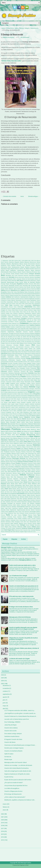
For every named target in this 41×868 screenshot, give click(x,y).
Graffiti (3, 383)
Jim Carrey (13, 401)
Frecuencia (29, 377)
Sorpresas (9, 507)
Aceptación (4, 265)
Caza (15, 307)
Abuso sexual (23, 264)
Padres (18, 448)
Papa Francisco (22, 450)
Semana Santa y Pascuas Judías (11, 61)
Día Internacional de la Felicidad (29, 338)
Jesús (17, 28)
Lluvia (38, 412)
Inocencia (18, 396)
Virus (13, 530)
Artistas (6, 286)
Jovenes (29, 402)
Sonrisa (34, 505)
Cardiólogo (37, 302)
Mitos (28, 433)
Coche (8, 313)
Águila (13, 269)
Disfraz (33, 347)
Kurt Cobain (27, 406)
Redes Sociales (6, 475)
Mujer (31, 436)
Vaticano (30, 523)
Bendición (8, 290)
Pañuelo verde (11, 450)
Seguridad (12, 497)
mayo (4, 706)
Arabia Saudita (19, 282)
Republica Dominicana (34, 479)
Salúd (10, 489)
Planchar (29, 460)
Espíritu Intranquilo (30, 365)
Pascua (21, 28)
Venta (18, 525)
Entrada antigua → (34, 196)
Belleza (3, 290)
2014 (13, 261)
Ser (18, 498)
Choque (26, 310)
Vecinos (34, 523)
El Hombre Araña (34, 354)
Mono (14, 435)
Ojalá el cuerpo (9, 754)
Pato (26, 454)
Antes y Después (17, 279)
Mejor (15, 427)
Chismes (21, 310)
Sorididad (3, 507)
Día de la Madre (36, 335)
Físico (38, 375)
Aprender (4, 282)
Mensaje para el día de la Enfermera (20, 617)
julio (4, 700)
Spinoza (33, 507)
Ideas (6, 392)
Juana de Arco (36, 403)
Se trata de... (8, 757)
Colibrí (38, 313)
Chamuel (33, 309)
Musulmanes (27, 438)
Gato (32, 380)
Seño (6, 499)
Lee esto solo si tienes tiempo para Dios (17, 719)
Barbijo (19, 289)
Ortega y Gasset (26, 447)
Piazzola (11, 460)
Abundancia (15, 264)
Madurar (21, 417)
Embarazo (30, 355)
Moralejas (23, 435)
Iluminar (25, 392)
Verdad (32, 525)
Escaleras (37, 362)
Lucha (38, 414)
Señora (9, 499)
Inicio (3, 28)
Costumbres (23, 322)
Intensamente (9, 397)
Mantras (15, 421)
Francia (18, 377)
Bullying (16, 295)
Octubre (35, 443)
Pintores (19, 460)
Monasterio (4, 435)
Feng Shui (37, 373)
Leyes (24, 411)
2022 (29, 261)
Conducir (38, 317)
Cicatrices (30, 310)
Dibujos (22, 343)
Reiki (12, 477)
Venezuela (7, 525)
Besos (19, 290)
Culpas (24, 327)
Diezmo (3, 345)
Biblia (23, 290)
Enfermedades (35, 358)
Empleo (17, 357)
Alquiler (24, 272)
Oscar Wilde (33, 447)
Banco (15, 289)
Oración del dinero (10, 742)
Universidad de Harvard (26, 520)
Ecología (4, 352)
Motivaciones (31, 435)
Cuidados (13, 327)
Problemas (18, 467)
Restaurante (4, 482)
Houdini (8, 390)
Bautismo (34, 289)
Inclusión (9, 394)
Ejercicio (27, 353)
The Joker (14, 515)
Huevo (18, 390)
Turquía (38, 519)
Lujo (10, 416)
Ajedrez (21, 269)
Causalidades (5, 307)
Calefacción (17, 297)
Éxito (38, 368)
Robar (17, 484)
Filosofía (12, 375)
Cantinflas (4, 302)
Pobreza (20, 462)
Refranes (38, 475)
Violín (2, 530)
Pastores (22, 454)
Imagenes (31, 392)
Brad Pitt (14, 294)
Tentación (22, 513)
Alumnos (29, 272)
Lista (21, 412)
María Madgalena (35, 421)
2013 (3, 840)
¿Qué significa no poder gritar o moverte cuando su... (20, 713)
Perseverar (9, 458)
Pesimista (35, 458)
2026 (3, 675)
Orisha (19, 447)
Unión (17, 520)
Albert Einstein (30, 269)
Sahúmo (25, 487)
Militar (3, 433)
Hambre (32, 385)
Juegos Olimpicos (20, 404)
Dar (25, 329)
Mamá (24, 419)
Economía (9, 352)
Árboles (38, 282)
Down (23, 350)
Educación (4, 353)
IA (4, 392)
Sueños (26, 508)
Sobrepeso (30, 502)
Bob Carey (14, 292)
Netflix (3, 442)
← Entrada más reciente (9, 196)
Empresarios (5, 358)
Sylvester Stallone (30, 510)
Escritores (4, 363)
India (19, 394)
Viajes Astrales (13, 527)
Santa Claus (28, 492)
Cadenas (8, 297)
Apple (39, 281)
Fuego (3, 378)
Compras (11, 317)
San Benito (35, 489)
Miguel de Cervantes (29, 431)
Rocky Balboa (11, 485)
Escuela (15, 363)
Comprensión (18, 317)
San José (24, 490)
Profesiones (37, 467)
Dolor (26, 348)
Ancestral (21, 276)
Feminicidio (24, 373)
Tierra (35, 515)
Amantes (8, 274)
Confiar (9, 318)
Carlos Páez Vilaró (23, 304)
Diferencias (9, 345)
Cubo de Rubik (15, 325)
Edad (13, 352)
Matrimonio (4, 425)
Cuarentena (4, 325)
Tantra (7, 512)
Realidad (3, 473)
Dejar (19, 330)
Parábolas (7, 452)
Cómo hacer (36, 315)
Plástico (8, 462)
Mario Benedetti (11, 422)
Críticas (35, 324)
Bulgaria (12, 295)
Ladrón (13, 407)
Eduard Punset (27, 352)
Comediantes (15, 315)
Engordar (19, 360)
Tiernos (30, 515)
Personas (22, 458)
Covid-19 (30, 322)
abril (4, 709)
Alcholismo (37, 269)
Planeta (34, 460)
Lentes (30, 409)
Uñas (13, 522)
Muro (12, 438)
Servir (35, 499)
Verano (28, 525)
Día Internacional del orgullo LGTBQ (15, 342)
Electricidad (11, 355)
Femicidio (17, 373)
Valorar (16, 523)
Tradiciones (37, 517)
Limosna (3, 412)
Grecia (17, 383)
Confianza (4, 318)
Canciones (19, 300)
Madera (34, 416)
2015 (3, 834)
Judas (9, 404)
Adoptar (22, 267)
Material (31, 424)
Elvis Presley (23, 355)
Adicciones (4, 267)
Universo (8, 522)
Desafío (31, 332)
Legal (9, 409)
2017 (20, 261)
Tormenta (10, 517)
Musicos (20, 438)
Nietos (22, 442)
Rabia (9, 472)
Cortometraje (4, 322)
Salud (6, 489)
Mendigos (28, 427)
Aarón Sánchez (5, 262)
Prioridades (11, 467)
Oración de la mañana (11, 728)
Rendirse (4, 479)
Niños (30, 442)
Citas (18, 312)
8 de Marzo (37, 261)
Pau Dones (37, 454)
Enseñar (38, 360)
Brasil (18, 294)
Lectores (38, 407)
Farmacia (23, 372)
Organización (4, 447)
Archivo (24, 539)
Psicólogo (22, 470)
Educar (10, 353)
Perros (3, 458)
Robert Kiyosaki (23, 484)
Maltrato (19, 419)
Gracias (38, 382)
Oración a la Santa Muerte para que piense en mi (24, 586)
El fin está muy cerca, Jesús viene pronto (21, 596)
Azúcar (3, 289)
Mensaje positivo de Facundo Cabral (15, 762)
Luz (19, 416)
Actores (28, 265)
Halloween (26, 385)
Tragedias (4, 519)
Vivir (22, 530)
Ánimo (17, 277)
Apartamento (27, 281)
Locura (3, 414)
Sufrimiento (37, 508)
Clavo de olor (27, 312)
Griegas (29, 383)
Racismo (14, 471)
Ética (18, 368)
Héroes (9, 387)
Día (7, 335)
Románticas (18, 485)
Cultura (28, 327)
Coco (11, 313)
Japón (35, 399)
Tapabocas (12, 512)
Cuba (9, 325)
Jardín (38, 399)
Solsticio (10, 505)
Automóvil (11, 287)
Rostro (32, 485)
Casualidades (28, 305)
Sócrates (24, 503)
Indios (22, 394)
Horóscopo (37, 389)
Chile (13, 310)
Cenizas (9, 309)
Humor (34, 390)
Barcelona (24, 289)
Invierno (38, 397)
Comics (20, 315)
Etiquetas (14, 539)
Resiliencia (17, 480)
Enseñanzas (31, 360)
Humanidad (23, 390)
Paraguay (18, 452)
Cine (10, 312)
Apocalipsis (34, 281)
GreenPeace (23, 383)
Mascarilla (37, 422)
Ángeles (38, 275)
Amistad (37, 274)
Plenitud (15, 462)
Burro (20, 295)
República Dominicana (7, 480)
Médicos (28, 425)
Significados (27, 500)
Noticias (3, 443)
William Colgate (20, 532)
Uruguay (17, 522)
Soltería (19, 505)
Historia (26, 387)
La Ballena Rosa (34, 406)
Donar (16, 350)
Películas (13, 457)
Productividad (24, 467)
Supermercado (21, 510)
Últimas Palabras (6, 520)
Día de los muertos (7, 337)
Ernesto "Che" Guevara (29, 362)
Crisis (18, 324)
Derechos (25, 332)
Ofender (3, 445)
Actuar (33, 265)
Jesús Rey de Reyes (10, 725)
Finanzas (28, 375)
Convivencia (4, 320)
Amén (22, 274)
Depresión (19, 332)
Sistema (19, 502)
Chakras (24, 308)
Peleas (9, 457)
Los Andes (20, 414)
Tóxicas (25, 517)
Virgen (9, 530)
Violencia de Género (34, 528)
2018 (23, 261)
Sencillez (31, 497)
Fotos (14, 377)
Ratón (29, 472)
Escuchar (10, 363)
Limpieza (8, 412)
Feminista (31, 373)
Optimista (29, 445)
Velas (3, 525)
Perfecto (32, 457)
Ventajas (23, 525)
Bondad (3, 294)
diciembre (6, 685)
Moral (17, 435)
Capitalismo (23, 302)
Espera (38, 363)
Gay (39, 380)
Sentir (2, 499)
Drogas (27, 350)
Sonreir (29, 505)
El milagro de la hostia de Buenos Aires (21, 607)
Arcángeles (13, 284)
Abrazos (27, 262)
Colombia (4, 315)
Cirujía (14, 312)
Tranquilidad (10, 519)
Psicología (15, 470)
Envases (16, 362)
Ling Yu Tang (15, 412)
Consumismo (37, 318)
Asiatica (17, 286)
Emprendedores (36, 357)
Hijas (13, 387)
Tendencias (10, 513)
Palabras (31, 448)
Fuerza (17, 378)
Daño (22, 329)
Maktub (8, 419)
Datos (27, 329)
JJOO (19, 401)
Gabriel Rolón (4, 380)
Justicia (32, 404)
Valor (12, 523)
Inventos (30, 397)
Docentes (16, 348)
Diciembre (30, 343)
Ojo (7, 445)
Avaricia (17, 287)
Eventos (28, 368)
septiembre (6, 694)
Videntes (29, 527)
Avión (29, 287)
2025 (3, 678)
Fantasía (10, 372)
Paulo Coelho (5, 455)
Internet (15, 397)
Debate (31, 329)
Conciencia (32, 317)
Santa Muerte (20, 493)
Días (18, 343)
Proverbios (4, 470)
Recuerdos (37, 473)
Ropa (24, 485)
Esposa (16, 367)
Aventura (21, 287)
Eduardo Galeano (36, 352)
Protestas (38, 468)
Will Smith (13, 532)
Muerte (19, 436)
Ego (19, 353)
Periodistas (37, 457)
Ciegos (35, 310)
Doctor (22, 348)
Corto (39, 320)
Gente (18, 382)
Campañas (37, 299)
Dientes (35, 343)
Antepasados (9, 279)
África (38, 267)
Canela (28, 300)
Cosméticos (11, 322)
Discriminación (20, 347)
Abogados (17, 262)
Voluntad (33, 530)
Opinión (14, 445)
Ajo (25, 269)
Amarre (17, 274)
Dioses (38, 345)
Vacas (38, 522)
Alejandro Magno (30, 270)
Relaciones (20, 477)
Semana (17, 497)
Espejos (34, 363)
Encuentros (18, 358)
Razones (38, 472)
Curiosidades (10, 329)
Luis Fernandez (5, 416)
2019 (3, 823)
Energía (28, 358)
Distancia (3, 349)
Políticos (8, 463)
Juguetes (27, 404)
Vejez (38, 523)
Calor (34, 297)
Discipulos (12, 347)
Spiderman (28, 507)
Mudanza (9, 437)
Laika (16, 407)
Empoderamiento (25, 357)
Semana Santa (24, 497)
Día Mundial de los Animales (32, 342)
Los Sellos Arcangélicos (12, 788)
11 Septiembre (5, 261)
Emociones (37, 355)
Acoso (9, 265)
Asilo (21, 286)
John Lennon (24, 401)
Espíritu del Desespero (18, 365)
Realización (9, 473)
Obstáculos (30, 443)
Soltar (15, 505)
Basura (29, 289)
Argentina (20, 284)
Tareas (20, 512)
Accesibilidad (31, 264)
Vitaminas (17, 530)
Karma (16, 406)
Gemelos (3, 382)
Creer (10, 324)
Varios (25, 523)
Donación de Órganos (7, 350)
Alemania (38, 270)
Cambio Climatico (11, 299)
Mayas (10, 425)
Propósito (15, 468)
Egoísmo (22, 354)
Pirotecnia (24, 460)
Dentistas (28, 330)
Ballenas (11, 289)
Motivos (38, 435)
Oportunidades (21, 445)
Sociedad (4, 503)
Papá (16, 450)
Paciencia (13, 449)
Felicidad (37, 372)
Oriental (15, 447)
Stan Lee (38, 507)
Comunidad (25, 317)
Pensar (21, 457)
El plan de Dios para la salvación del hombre (18, 780)
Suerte (31, 508)
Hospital (4, 390)
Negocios (23, 440)
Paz (18, 455)
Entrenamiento (5, 362)
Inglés (9, 396)
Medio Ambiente (35, 425)
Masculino (18, 424)
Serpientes (30, 499)
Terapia (38, 513)
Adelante (38, 265)
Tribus (16, 519)
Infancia (27, 394)
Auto (39, 286)
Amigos (32, 274)
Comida (30, 315)
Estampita (30, 367)
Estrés (3, 368)
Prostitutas (27, 468)
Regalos (3, 477)
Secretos (33, 495)
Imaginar (38, 392)
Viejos (38, 527)
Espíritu (9, 365)
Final (24, 375)
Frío (39, 377)
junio (4, 703)
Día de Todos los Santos (20, 337)
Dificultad (16, 345)
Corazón (15, 320)
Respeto (30, 480)
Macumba (29, 416)
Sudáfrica (21, 508)
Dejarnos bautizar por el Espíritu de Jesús (17, 774)
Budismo (37, 294)
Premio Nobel (37, 463)
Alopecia (15, 272)
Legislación (14, 409)
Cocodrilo (15, 313)
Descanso (27, 334)
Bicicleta (27, 290)
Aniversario (21, 277)
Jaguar (18, 399)
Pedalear (38, 455)
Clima (33, 312)
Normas (38, 442)
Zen (32, 532)
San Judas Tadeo (32, 490)
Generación (9, 382)
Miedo (19, 431)
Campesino (4, 300)
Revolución (17, 482)
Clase (21, 312)
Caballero (38, 295)
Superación (13, 510)
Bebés (38, 289)
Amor (3, 275)
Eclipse (38, 350)
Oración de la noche (10, 731)
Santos (20, 495)
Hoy (12, 390)
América (26, 274)
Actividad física (21, 265)
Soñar (38, 505)
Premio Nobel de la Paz (8, 465)
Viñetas (13, 528)
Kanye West (11, 406)
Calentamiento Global (26, 297)
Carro (2, 305)
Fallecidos (29, 370)
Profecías (31, 467)
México (7, 431)
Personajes (16, 458)
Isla (9, 399)
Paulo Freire (13, 455)
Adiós (10, 267)
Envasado (11, 362)
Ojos (10, 445)
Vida (25, 527)
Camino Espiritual (29, 299)
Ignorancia (15, 392)
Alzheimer (35, 272)
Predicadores (24, 463)
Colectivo (34, 313)
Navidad (11, 440)
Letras (36, 409)
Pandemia (4, 450)
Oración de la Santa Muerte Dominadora (16, 768)
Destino (3, 335)
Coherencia (21, 313)
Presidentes (31, 465)
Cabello (3, 297)
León (33, 409)
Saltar (2, 489)
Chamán (28, 309)
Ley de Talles (13, 411)
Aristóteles (26, 284)
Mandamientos (30, 419)
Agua (9, 269)
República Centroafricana (20, 479)
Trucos (29, 519)
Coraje (10, 320)
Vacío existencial (5, 523)
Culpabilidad (19, 327)
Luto (16, 416)
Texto (8, 515)
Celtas (38, 307)
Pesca (30, 458)
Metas (38, 430)
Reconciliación (30, 473)
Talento (3, 512)
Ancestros (26, 276)
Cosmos (17, 322)
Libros (38, 411)
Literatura (26, 412)
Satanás (24, 495)
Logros (7, 414)
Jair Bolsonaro (24, 399)
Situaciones (24, 502)
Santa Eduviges (36, 492)
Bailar (7, 289)
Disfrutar (38, 347)
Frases (23, 377)
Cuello (28, 325)
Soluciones (24, 505)
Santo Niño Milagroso (11, 495)
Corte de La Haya (31, 320)
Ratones (33, 472)
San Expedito (17, 490)
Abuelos (9, 264)
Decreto (16, 330)
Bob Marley (21, 292)
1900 (10, 261)
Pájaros (26, 448)
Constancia (30, 318)
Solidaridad (4, 505)
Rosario (28, 485)
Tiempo (25, 515)
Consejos (24, 318)
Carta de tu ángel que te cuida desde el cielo (18, 771)
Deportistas (11, 332)
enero (4, 810)
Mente (28, 429)
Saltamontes (37, 487)
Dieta (38, 343)
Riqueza (4, 484)
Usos (28, 522)
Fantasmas (17, 372)
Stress (10, 508)
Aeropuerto (33, 267)
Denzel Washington (35, 330)
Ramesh (19, 472)
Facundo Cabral (22, 370)
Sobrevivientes (36, 502)
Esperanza (4, 365)
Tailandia (38, 510)
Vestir (3, 527)
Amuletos (8, 275)
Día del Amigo (31, 337)
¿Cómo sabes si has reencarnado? (15, 797)
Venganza (13, 525)
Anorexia (32, 277)
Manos (3, 421)
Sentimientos (37, 497)
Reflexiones (31, 475)
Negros (28, 440)
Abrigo (38, 262)
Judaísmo (4, 404)
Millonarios (8, 433)
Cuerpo (8, 327)
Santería (32, 494)
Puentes (34, 470)
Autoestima (4, 287)
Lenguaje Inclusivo (22, 409)
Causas (11, 307)
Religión (27, 28)
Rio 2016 (38, 482)
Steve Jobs (4, 508)
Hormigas (32, 389)
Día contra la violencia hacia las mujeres (19, 335)
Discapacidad (5, 347)
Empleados (11, 357)
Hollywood (4, 389)
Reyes (22, 482)
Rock (39, 484)
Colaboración (28, 313)
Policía (38, 462)
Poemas (26, 462)
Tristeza (24, 518)
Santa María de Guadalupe (9, 493)
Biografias (4, 292)
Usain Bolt (23, 522)
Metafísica (33, 430)
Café (13, 297)
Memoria (23, 427)
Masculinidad (11, 424)
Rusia (39, 485)
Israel (12, 399)
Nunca (11, 443)
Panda (38, 449)
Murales (8, 438)
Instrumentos (24, 396)
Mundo (3, 438)
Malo (15, 419)
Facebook (15, 370)
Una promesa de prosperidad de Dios (16, 786)
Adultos (27, 267)
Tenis (18, 513)
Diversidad (10, 349)
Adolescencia (16, 267)
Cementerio (4, 309)
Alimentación (5, 272)
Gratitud (13, 383)
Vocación (25, 530)
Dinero (22, 345)
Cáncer (13, 300)
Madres (16, 417)
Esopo (25, 363)
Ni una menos (9, 442)
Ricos (29, 482)
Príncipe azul (4, 467)
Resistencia (24, 480)
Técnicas (27, 512)
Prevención (37, 465)
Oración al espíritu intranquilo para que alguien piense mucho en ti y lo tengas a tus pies (23, 628)
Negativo (17, 440)
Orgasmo (10, 447)
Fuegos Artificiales (9, 378)
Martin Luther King (23, 422)
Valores (21, 523)
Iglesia (10, 392)
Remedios (38, 477)
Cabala (33, 295)
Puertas (38, 470)
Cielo (39, 310)
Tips (39, 515)
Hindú (21, 387)
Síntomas (8, 502)
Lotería (34, 414)
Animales (12, 277)
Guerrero (38, 383)
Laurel (28, 407)
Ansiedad (37, 277)
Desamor (37, 332)
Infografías (37, 394)
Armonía (31, 284)
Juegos (13, 404)
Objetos (21, 443)
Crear (35, 322)
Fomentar (3, 377)
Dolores (31, 349)
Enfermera (4, 360)
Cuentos (32, 325)
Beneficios (14, 290)
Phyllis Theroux (5, 460)
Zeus (34, 532)
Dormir (19, 350)
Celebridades (28, 307)
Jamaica (31, 399)
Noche (34, 442)
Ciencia (3, 312)
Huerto (15, 390)
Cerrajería (18, 309)
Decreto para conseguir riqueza (14, 748)
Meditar (10, 427)
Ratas (26, 472)
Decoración (10, 330)
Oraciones (36, 445)
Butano (29, 295)
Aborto (22, 262)
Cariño (7, 304)
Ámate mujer (8, 759)
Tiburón (20, 515)
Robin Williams (32, 484)
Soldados (32, 503)
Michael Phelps (13, 431)
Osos (2, 449)
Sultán (8, 510)
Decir (39, 329)
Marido (3, 422)
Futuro (25, 378)
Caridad (3, 304)
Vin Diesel (8, 528)
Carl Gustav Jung (14, 304)
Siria (15, 502)
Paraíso (23, 452)
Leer (6, 409)
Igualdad (20, 392)
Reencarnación (15, 475)
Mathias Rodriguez (9, 37)
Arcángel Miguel (5, 284)
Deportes (4, 332)
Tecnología (33, 512)
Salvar (18, 489)
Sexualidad (7, 500)
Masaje (31, 422)
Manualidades (22, 421)
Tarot (23, 512)
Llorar (35, 412)
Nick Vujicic (16, 442)
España (29, 363)
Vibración (20, 527)
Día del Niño (9, 338)
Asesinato (12, 286)
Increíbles (15, 394)
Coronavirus (22, 320)
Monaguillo (37, 433)
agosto (5, 697)
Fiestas (8, 375)
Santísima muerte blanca (12, 736)
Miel (23, 431)
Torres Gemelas (17, 517)
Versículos (37, 525)
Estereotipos (36, 367)
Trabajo (30, 517)
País (22, 449)
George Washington (25, 382)
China (17, 310)
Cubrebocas (22, 325)
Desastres (22, 334)
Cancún (24, 300)
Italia (15, 399)
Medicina (22, 425)
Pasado (9, 453)
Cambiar (3, 299)
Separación (14, 499)
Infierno (31, 394)
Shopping (20, 500)
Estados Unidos (22, 367)
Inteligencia (31, 396)
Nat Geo (38, 438)
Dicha (26, 343)
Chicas (10, 310)
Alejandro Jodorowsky (17, 270)
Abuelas (3, 264)
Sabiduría (4, 487)
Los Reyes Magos (27, 414)
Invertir (34, 397)
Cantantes (33, 300)
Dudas (31, 350)
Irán (4, 399)
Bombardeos (31, 292)
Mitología (23, 433)
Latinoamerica (22, 407)
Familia (38, 370)
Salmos (31, 487)
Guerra (33, 383)
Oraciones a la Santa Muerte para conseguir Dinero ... (20, 745)
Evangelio (22, 368)
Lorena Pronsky (13, 414)
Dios (33, 345)
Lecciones (33, 407)
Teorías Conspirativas (30, 513)
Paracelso (13, 452)
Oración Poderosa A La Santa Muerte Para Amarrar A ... (21, 716)
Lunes (13, 416)
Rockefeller (4, 485)
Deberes (35, 329)
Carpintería (37, 304)
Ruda (35, 485)
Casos (22, 305)
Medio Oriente (5, 427)
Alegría (7, 270)
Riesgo (33, 482)
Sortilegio (14, 507)
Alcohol (3, 270)
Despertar (37, 333)
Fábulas (10, 370)
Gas (22, 380)
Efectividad (15, 354)
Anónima (27, 277)
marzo (5, 804)
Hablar (17, 385)
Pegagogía (4, 457)
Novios (8, 443)
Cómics (25, 315)
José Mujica (12, 402)
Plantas (3, 462)
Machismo (23, 416)
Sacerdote (14, 487)
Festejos (3, 375)
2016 (16, 261)
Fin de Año (19, 375)
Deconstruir (4, 330)
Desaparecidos (5, 334)
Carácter (32, 302)
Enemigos (23, 358)
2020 (26, 261)
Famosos (4, 372)
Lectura (3, 409)
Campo (9, 300)
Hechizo (38, 385)
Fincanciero (34, 375)
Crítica (31, 324)
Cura (39, 327)
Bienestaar (32, 290)
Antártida (3, 279)
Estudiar (7, 368)
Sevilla (38, 499)
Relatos (26, 477)
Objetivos (16, 443)
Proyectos (9, 470)
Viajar (6, 527)
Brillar (22, 294)
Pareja (38, 452)
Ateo (29, 286)
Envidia (21, 362)
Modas (32, 433)
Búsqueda (25, 295)
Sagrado (20, 487)
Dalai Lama (17, 329)
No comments (25, 37)
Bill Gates (37, 290)
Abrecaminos (33, 262)
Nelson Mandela (35, 440)
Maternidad (37, 424)
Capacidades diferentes (13, 302)
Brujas (29, 294)
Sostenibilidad (21, 507)
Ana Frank (15, 276)
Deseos (32, 333)
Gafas (10, 380)
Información (4, 396)
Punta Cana (4, 472)
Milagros (37, 431)
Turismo (33, 519)
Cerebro (13, 308)
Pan (35, 449)
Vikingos (3, 528)
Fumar (21, 378)
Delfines (23, 330)
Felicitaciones (4, 373)
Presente (24, 465)
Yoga (25, 532)
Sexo (2, 500)
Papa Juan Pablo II (32, 450)
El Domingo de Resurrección (12, 34)
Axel (32, 287)
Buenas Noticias (5, 295)
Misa (19, 433)
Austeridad (34, 286)
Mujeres (37, 436)
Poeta (35, 462)
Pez (39, 458)
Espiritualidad (9, 367)
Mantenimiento (9, 421)
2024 (3, 681)
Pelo (18, 457)
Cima (7, 312)
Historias (32, 387)
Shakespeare (14, 500)
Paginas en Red (24, 865)
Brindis (25, 294)
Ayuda (38, 287)
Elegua (17, 355)
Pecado (29, 455)
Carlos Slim (31, 304)
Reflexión (23, 475)
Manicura (37, 419)
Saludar (14, 489)
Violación (18, 528)
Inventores (25, 397)
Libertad (33, 411)
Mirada (14, 433)
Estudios (13, 368)
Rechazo (15, 473)
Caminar (22, 299)
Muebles (14, 437)
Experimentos (4, 370)
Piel (15, 460)
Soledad (38, 503)
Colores (9, 315)
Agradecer (4, 269)
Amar (13, 274)
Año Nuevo (20, 280)
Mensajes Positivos (11, 429)
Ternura (3, 515)
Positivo (18, 463)
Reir (15, 477)
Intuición (19, 397)
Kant (6, 406)
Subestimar (15, 508)
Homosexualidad (24, 389)
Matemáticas (25, 424)
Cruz (39, 324)
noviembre (6, 688)
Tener (15, 513)
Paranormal (29, 452)
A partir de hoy (9, 777)
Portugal (13, 463)
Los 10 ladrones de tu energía (18, 576)
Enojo (24, 360)
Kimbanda (21, 406)
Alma (11, 272)
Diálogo (3, 343)
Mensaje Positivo (35, 427)
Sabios (9, 487)
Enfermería (12, 360)
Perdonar (27, 457)
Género (14, 382)
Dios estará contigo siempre (13, 734)
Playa (11, 462)
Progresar (10, 468)
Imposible (4, 394)
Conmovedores (16, 318)
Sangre (23, 492)
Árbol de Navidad (29, 282)
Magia (38, 417)
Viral (6, 530)
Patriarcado (31, 454)
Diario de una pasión (11, 343)
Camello (17, 299)
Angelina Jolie (5, 277)
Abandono (12, 262)
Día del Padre (16, 338)
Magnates (4, 419)
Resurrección (34, 28)
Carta (7, 305)
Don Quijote (37, 349)
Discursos (27, 347)
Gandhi (19, 380)
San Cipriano (9, 490)
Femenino (11, 373)
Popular (5, 539)
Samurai (23, 489)
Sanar (19, 492)
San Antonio (28, 489)
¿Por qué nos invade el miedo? (14, 783)
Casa (11, 305)
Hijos (17, 387)
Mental (24, 429)
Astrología (25, 286)
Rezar (25, 482)
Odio (39, 443)
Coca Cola (37, 312)
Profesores (4, 468)
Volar (29, 530)
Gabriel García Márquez (34, 378)
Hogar (38, 387)
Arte (35, 284)
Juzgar (3, 406)
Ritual (13, 484)
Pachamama (7, 449)
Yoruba (29, 532)
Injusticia (13, 396)
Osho (38, 447)
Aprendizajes (11, 282)
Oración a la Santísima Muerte (13, 751)
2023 (32, 261)
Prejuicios (30, 463)
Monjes (9, 435)
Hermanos (4, 387)
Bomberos (37, 292)
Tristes (20, 518)
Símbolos (33, 500)
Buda (33, 294)
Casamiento (16, 305)
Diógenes (28, 345)
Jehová (3, 401)
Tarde (16, 512)
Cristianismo (10, 28)
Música (15, 438)
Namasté (33, 438)
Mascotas (4, 424)
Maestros (27, 417)
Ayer (35, 287)
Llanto (31, 412)
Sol (28, 503)
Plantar (38, 460)
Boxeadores (9, 294)
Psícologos (28, 470)
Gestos (33, 382)
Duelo (34, 350)
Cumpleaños (34, 327)
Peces (33, 455)
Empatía (3, 357)
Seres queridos (23, 499)
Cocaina (3, 313)
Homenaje (17, 389)
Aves (25, 287)
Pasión (18, 454)
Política (3, 463)
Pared (34, 452)
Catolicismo (36, 305)
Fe (27, 372)
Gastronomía (27, 380)
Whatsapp (8, 532)
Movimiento (4, 437)
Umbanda (13, 520)
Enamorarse (11, 358)
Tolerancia (4, 517)
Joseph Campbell (21, 403)
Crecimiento (4, 324)
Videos (34, 527)
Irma (7, 399)
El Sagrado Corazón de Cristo (13, 739)
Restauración (37, 480)
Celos (34, 307)
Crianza (14, 324)
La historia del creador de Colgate (19, 659)
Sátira (29, 495)
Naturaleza (4, 440)
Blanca (9, 292)
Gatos (36, 380)
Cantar (38, 300)
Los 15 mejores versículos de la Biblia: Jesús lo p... (20, 710)
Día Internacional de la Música (23, 340)
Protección (33, 468)
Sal (28, 487)
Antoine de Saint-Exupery (28, 279)
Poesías (31, 462)
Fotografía (9, 377)
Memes (18, 427)
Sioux (12, 502)
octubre (5, 691)
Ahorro (17, 269)
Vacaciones (33, 522)
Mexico (3, 431)
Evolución (33, 368)
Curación (4, 329)
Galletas (14, 380)
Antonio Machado (12, 281)
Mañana (28, 421)
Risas (8, 484)
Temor (6, 513)
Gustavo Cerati (5, 385)
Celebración (20, 307)
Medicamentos (15, 425)
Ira (2, 399)
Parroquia (3, 454)
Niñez (26, 442)
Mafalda (33, 417)
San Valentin (14, 492)
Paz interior (24, 455)
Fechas (31, 372)
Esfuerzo (20, 363)
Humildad (29, 390)
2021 (3, 817)
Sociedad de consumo (14, 503)
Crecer (38, 322)
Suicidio (3, 510)
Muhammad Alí (25, 437)
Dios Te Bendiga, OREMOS (12, 722)
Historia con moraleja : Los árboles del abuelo (18, 765)
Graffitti (7, 383)
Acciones (38, 264)
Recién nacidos (22, 473)
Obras (25, 443)
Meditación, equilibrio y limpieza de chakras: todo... (20, 800)
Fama (34, 370)
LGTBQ (28, 411)
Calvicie (38, 297)
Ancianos (32, 275)
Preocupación (18, 465)
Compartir (4, 317)
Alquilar (20, 272)
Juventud (37, 404)
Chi (7, 310)
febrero (5, 807)
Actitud (13, 265)
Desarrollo (17, 334)
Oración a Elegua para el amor (13, 791)
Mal (12, 419)
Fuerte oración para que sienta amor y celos (22, 565)
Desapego (11, 334)
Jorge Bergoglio (32, 401)
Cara (28, 302)
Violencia (24, 528)
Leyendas (20, 411)
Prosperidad (21, 468)
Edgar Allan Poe (19, 352)
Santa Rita (27, 494)
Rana (23, 472)
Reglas (8, 477)
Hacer (21, 385)
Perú (27, 458)
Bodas (26, 292)
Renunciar (10, 479)
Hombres (10, 389)
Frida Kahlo (35, 377)
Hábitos (12, 385)
